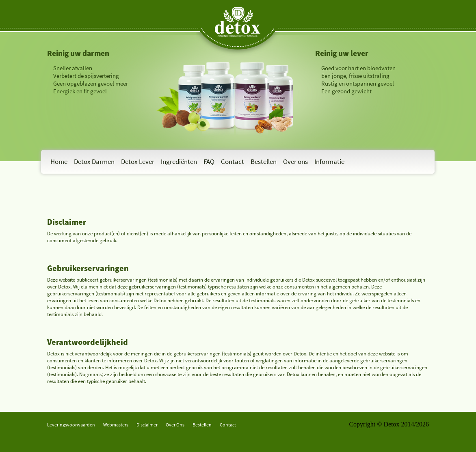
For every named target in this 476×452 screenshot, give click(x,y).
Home (59, 161)
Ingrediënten (179, 161)
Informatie (329, 161)
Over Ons (175, 425)
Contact (233, 161)
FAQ (209, 161)
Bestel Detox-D (67, 111)
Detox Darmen (94, 161)
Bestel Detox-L (335, 111)
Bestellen (264, 161)
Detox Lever (138, 161)
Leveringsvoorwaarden (71, 425)
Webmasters (116, 425)
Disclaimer (147, 425)
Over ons (295, 161)
